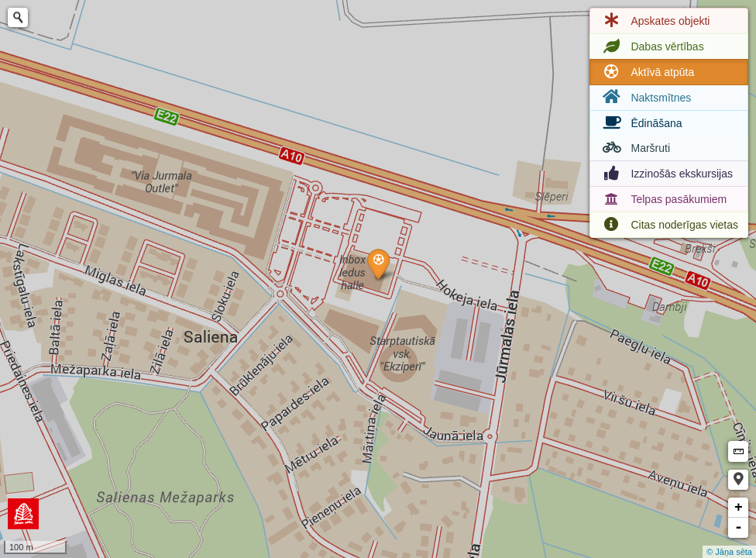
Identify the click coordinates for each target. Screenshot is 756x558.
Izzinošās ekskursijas (666, 174)
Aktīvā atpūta (647, 72)
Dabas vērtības (651, 46)
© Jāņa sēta (729, 552)
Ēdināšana (641, 123)
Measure (738, 451)
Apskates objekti (655, 21)
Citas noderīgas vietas (669, 225)
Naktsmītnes (645, 97)
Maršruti (635, 148)
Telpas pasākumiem (663, 199)
